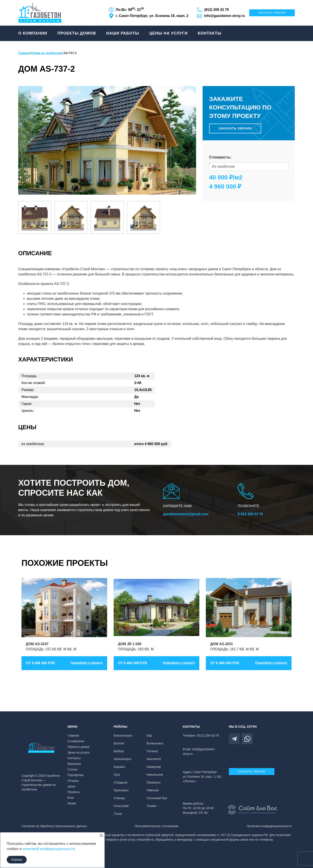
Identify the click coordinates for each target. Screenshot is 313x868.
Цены (72, 786)
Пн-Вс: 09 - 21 (130, 9)
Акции (72, 803)
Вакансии (74, 764)
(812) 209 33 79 (216, 10)
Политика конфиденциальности (269, 826)
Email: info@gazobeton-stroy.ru (199, 751)
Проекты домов (77, 33)
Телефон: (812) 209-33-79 (201, 735)
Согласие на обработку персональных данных (54, 826)
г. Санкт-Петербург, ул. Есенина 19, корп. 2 (152, 16)
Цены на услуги (168, 33)
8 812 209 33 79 (250, 514)
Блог (71, 798)
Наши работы (123, 33)
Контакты (210, 33)
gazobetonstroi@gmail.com (186, 514)
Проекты (74, 792)
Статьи (73, 769)
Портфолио (76, 775)
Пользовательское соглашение (157, 826)
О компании (33, 33)
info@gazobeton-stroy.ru (224, 16)
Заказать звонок (272, 13)
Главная (73, 735)
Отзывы (73, 781)
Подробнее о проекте (87, 663)
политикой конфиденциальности (49, 849)
